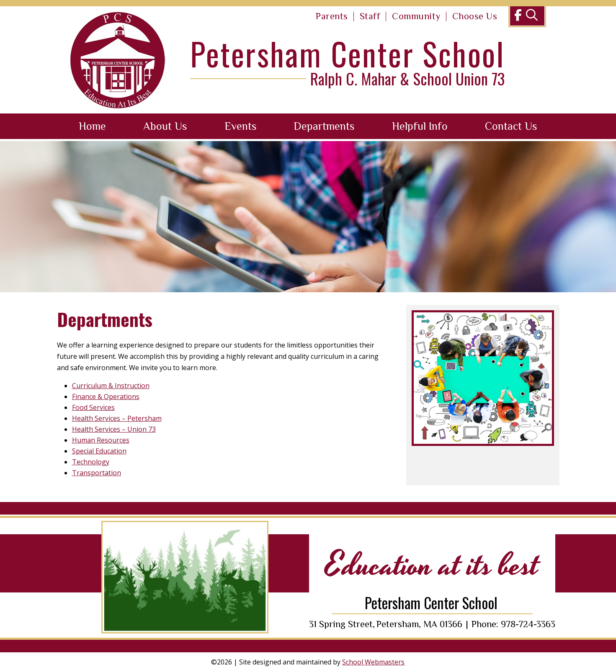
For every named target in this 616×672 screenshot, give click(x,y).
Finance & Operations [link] (106, 397)
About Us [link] (165, 126)
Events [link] (241, 126)
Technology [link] (91, 462)
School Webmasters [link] (373, 662)
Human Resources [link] (101, 440)
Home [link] (92, 126)
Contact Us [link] (511, 126)
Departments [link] (324, 126)
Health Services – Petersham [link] (117, 418)
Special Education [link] (99, 451)
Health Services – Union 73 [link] (114, 429)
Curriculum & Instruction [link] (111, 386)
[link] (332, 17)
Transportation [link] (97, 473)
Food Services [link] (93, 407)
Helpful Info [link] (420, 126)
